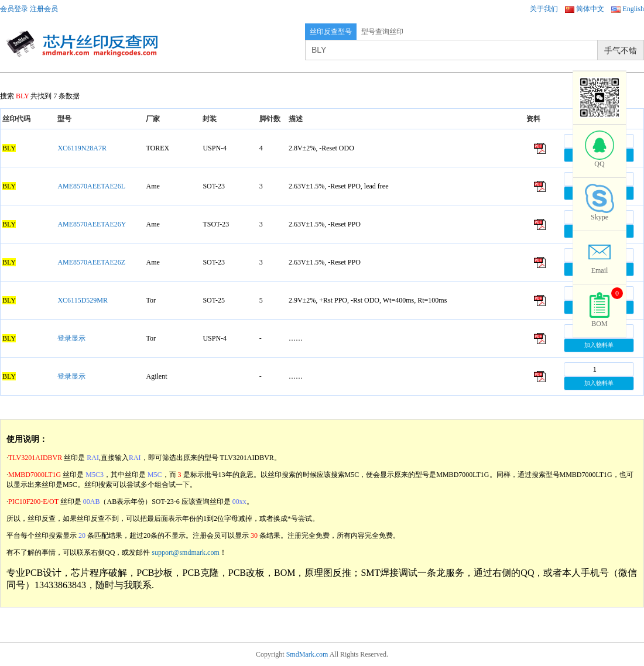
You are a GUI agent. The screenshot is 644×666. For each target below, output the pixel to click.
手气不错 (621, 50)
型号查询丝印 (382, 32)
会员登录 (14, 9)
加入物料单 (599, 345)
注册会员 (44, 9)
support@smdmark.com (185, 552)
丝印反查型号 (331, 32)
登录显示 (71, 338)
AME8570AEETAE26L (91, 186)
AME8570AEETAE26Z (91, 262)
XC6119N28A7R (82, 148)
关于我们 (544, 9)
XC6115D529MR (83, 300)
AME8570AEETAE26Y (92, 224)
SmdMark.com (307, 654)
